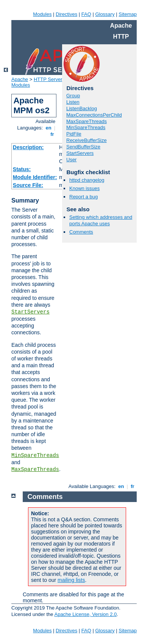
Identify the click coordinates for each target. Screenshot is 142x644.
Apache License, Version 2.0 (85, 614)
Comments (81, 232)
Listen (73, 102)
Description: (28, 147)
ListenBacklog (82, 108)
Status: (22, 169)
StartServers (30, 312)
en (48, 128)
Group (73, 96)
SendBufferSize (83, 147)
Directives (66, 14)
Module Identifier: (35, 177)
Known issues (84, 188)
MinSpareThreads (35, 455)
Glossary (105, 14)
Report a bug (83, 197)
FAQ (86, 14)
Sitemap (128, 14)
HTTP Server (48, 79)
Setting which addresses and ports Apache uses (101, 220)
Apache (20, 79)
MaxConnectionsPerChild (94, 115)
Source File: (28, 185)
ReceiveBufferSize (87, 140)
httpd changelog (87, 180)
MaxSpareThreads (35, 469)
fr (52, 134)
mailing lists (71, 580)
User (71, 160)
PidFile (74, 134)
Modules (42, 14)
